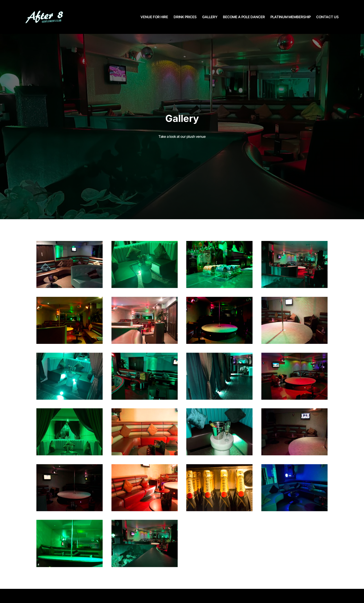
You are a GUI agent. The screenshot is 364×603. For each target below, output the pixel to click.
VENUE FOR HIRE (154, 17)
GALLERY (210, 17)
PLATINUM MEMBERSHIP (291, 17)
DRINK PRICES (185, 17)
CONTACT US (327, 17)
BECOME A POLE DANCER (244, 17)
